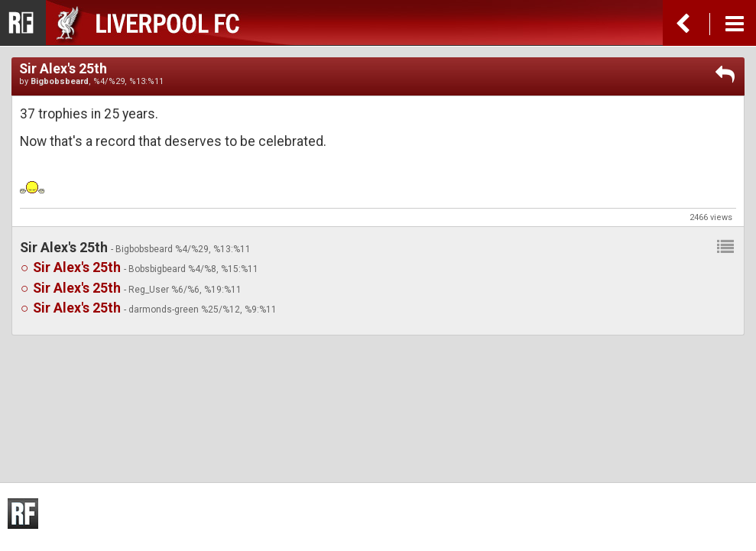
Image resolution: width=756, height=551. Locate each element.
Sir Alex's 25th (77, 267)
